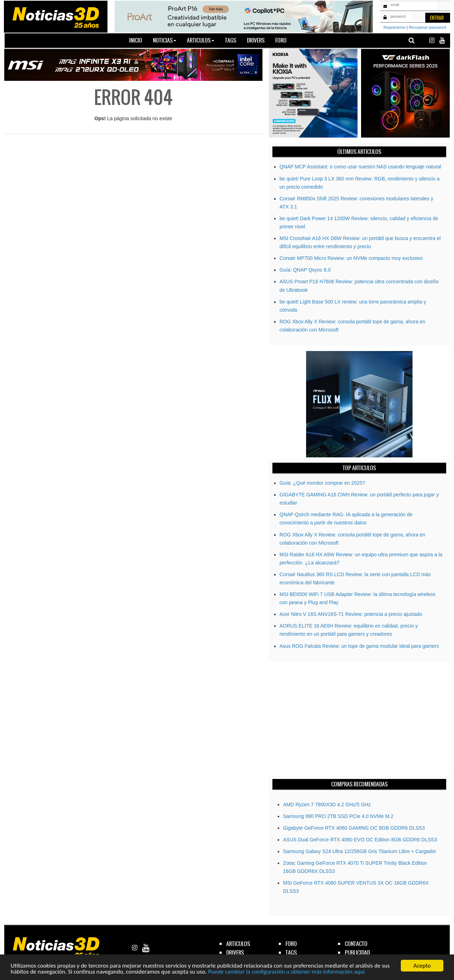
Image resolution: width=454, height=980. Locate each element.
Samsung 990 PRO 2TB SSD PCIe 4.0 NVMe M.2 (338, 816)
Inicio (138, 40)
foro (291, 944)
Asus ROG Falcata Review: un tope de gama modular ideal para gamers (359, 646)
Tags (231, 40)
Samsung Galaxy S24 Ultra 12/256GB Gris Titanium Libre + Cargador (359, 851)
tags (291, 953)
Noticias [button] (165, 40)
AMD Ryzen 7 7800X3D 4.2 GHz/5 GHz (327, 804)
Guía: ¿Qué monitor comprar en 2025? (322, 483)
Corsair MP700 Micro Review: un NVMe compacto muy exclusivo (351, 258)
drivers (235, 953)
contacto (356, 944)
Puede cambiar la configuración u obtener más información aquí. (287, 972)
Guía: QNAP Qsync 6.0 (305, 270)
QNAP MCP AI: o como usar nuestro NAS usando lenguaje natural (360, 167)
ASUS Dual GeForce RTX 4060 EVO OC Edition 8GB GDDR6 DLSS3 (360, 840)
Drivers (256, 40)
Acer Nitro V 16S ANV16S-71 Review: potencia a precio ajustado (351, 614)
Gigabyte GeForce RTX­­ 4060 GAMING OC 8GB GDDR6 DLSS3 (354, 828)
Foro (281, 40)
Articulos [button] (201, 40)
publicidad (357, 953)
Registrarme (394, 27)
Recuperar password (428, 27)
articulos (238, 944)
